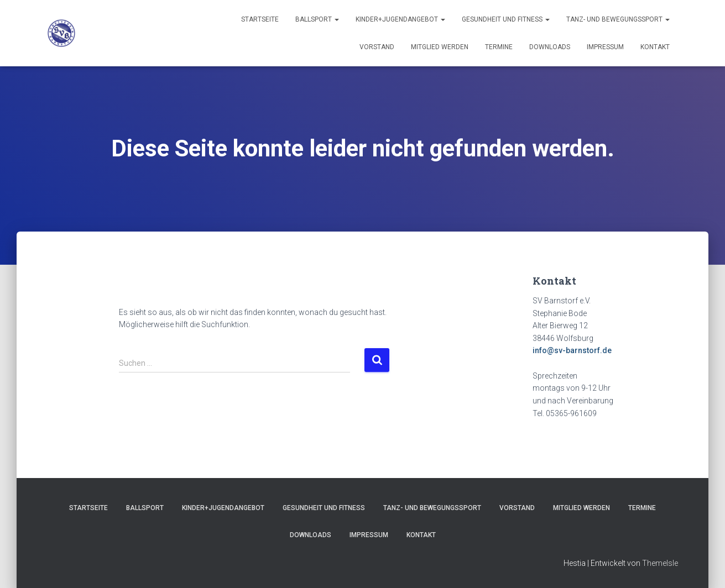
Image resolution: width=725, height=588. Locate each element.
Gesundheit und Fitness (506, 19)
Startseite (260, 19)
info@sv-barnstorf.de (572, 350)
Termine (499, 47)
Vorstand (377, 47)
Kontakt (655, 47)
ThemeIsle (660, 563)
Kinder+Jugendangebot (400, 19)
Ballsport (317, 19)
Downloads (550, 47)
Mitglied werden (440, 47)
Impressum (605, 47)
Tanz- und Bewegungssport (618, 19)
